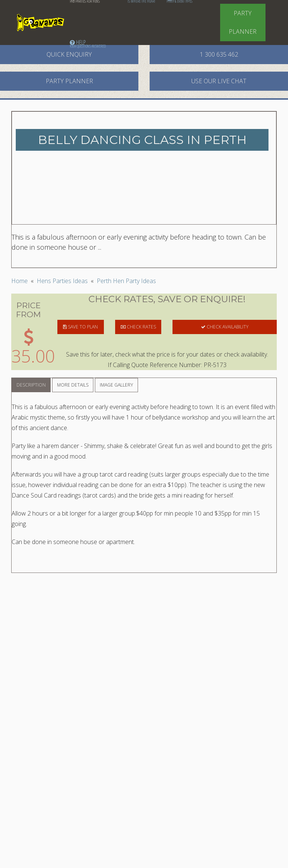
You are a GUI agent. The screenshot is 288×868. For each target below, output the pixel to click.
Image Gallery (116, 385)
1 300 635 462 (219, 54)
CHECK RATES (138, 327)
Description (31, 385)
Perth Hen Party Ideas (126, 281)
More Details (73, 385)
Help (88, 43)
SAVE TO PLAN (80, 327)
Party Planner (243, 22)
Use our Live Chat (219, 81)
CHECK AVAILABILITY (225, 327)
